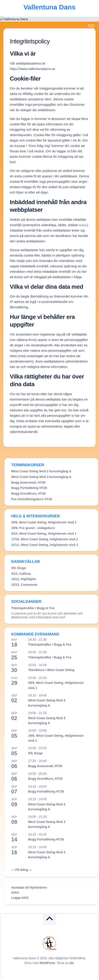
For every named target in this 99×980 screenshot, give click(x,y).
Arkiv (15, 892)
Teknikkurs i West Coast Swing (51, 670)
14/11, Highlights (24, 579)
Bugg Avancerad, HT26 (28, 482)
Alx (71, 963)
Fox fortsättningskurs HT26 (32, 499)
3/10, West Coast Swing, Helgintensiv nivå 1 (44, 534)
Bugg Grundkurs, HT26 (28, 493)
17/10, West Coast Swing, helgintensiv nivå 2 (45, 539)
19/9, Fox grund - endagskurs (33, 528)
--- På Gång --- (22, 870)
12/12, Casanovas (24, 585)
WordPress (47, 963)
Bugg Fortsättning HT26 (29, 488)
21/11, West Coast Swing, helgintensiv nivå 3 (45, 545)
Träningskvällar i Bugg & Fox (33, 608)
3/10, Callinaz (21, 574)
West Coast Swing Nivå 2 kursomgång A (41, 471)
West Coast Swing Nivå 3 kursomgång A (41, 477)
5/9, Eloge (19, 568)
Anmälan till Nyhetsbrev (29, 888)
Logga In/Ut (20, 898)
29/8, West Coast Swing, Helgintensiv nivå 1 (44, 522)
